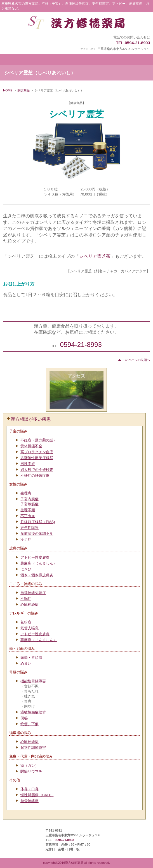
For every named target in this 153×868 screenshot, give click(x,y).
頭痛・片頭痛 (31, 658)
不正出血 (28, 516)
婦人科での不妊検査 (37, 470)
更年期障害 (30, 528)
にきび (26, 569)
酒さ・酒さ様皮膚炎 (37, 575)
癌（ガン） (30, 765)
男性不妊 (28, 464)
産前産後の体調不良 (37, 534)
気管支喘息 (30, 628)
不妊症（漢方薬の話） (39, 440)
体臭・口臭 (30, 789)
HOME (8, 90)
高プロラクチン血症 (37, 452)
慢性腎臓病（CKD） (37, 795)
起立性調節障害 (33, 748)
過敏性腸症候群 (33, 712)
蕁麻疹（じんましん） (39, 563)
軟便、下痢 (30, 724)
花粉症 (26, 622)
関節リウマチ (31, 771)
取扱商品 (23, 90)
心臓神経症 (30, 605)
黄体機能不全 (31, 446)
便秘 (24, 718)
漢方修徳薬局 (76, 24)
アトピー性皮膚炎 (35, 557)
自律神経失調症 (33, 593)
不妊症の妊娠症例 (35, 476)
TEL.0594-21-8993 (133, 43)
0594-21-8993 (81, 345)
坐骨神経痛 (30, 801)
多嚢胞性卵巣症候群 (37, 458)
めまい (26, 663)
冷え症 (26, 539)
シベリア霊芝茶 (95, 256)
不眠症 (26, 599)
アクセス (76, 390)
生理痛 (26, 493)
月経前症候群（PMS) (38, 522)
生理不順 (28, 510)
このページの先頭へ (136, 360)
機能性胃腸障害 (33, 681)
